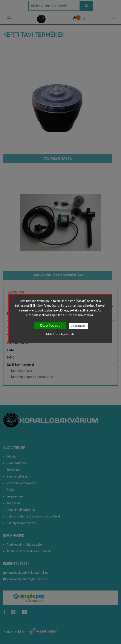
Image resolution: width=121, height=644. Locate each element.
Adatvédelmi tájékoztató (60, 334)
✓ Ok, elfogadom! (50, 326)
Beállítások (78, 326)
